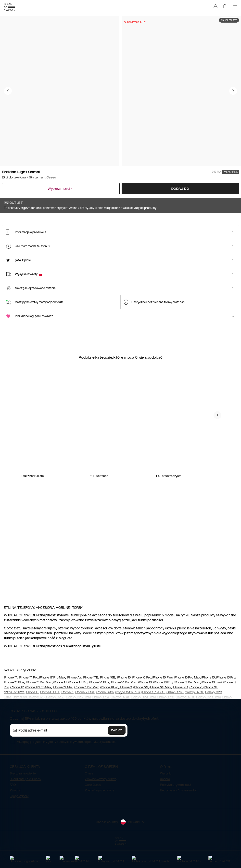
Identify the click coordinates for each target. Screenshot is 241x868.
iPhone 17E (91, 702)
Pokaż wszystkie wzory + (221, 220)
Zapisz (117, 755)
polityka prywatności (101, 766)
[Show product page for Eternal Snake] (49, 249)
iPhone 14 (60, 707)
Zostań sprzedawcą (100, 815)
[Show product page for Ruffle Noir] (177, 249)
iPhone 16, (124, 702)
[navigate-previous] (217, 552)
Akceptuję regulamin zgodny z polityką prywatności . (66, 766)
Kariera (165, 804)
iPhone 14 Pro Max (124, 707)
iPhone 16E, (108, 702)
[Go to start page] (10, 7)
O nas (89, 798)
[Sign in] (216, 6)
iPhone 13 (145, 707)
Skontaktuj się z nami (25, 804)
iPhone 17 (11, 702)
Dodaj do (180, 189)
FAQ (13, 809)
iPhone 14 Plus (99, 707)
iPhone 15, (209, 702)
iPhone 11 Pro (109, 712)
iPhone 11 (125, 712)
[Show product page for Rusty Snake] (81, 249)
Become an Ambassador (178, 815)
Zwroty (15, 815)
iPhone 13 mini (212, 707)
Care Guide (93, 809)
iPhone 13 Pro (163, 707)
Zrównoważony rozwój (101, 804)
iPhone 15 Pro (226, 702)
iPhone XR (180, 712)
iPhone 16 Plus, (163, 702)
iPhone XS (141, 712)
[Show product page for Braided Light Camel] (17, 249)
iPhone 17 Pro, (29, 702)
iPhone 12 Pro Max (38, 712)
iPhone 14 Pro (78, 707)
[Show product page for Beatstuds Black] (145, 249)
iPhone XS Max (160, 712)
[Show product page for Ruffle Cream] (209, 249)
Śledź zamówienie (23, 798)
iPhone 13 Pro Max (187, 707)
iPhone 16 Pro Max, (187, 702)
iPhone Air (74, 702)
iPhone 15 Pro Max (39, 707)
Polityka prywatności (176, 809)
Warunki (166, 798)
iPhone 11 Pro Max (86, 712)
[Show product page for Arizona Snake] (113, 249)
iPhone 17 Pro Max (52, 702)
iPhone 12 (17, 712)
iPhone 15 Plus (14, 707)
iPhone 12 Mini (63, 712)
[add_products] (64, 474)
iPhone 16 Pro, (142, 702)
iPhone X (195, 712)
